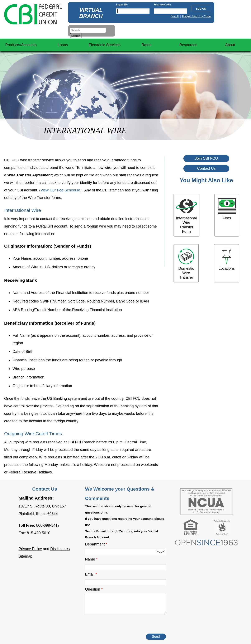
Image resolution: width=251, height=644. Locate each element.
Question (94, 589)
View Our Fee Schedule (60, 190)
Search (76, 36)
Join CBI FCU (206, 158)
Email (91, 574)
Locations (227, 260)
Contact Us (206, 168)
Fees (227, 209)
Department (96, 544)
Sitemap (25, 556)
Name (91, 559)
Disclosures (60, 549)
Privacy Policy (30, 549)
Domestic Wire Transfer (186, 264)
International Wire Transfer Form (186, 216)
